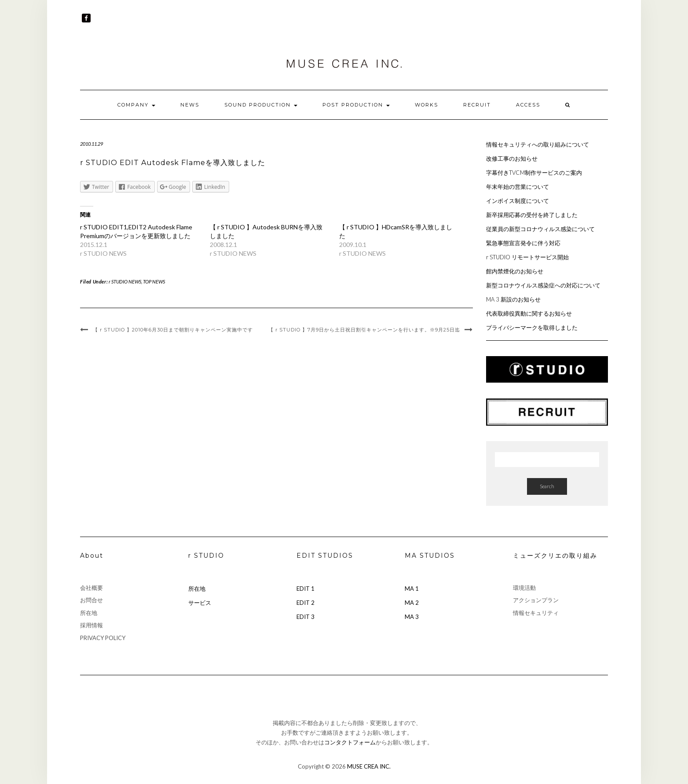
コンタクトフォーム (350, 742)
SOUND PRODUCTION (261, 105)
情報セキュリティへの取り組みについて (538, 144)
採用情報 (91, 625)
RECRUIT (477, 105)
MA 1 (412, 589)
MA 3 (412, 617)
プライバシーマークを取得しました (532, 328)
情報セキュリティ (536, 613)
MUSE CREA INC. (369, 766)
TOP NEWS (154, 282)
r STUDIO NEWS (125, 282)
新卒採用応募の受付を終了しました (532, 215)
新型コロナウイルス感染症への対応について (543, 285)
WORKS (426, 105)
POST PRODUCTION (356, 105)
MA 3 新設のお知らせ (513, 299)
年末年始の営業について (518, 187)
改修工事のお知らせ (512, 158)
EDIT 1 (306, 589)
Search (547, 486)
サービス (200, 603)
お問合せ (91, 600)
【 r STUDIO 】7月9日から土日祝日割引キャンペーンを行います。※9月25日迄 (364, 330)
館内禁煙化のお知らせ (515, 271)
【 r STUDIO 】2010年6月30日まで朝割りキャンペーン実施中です (173, 330)
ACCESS (528, 105)
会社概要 (91, 588)
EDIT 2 (306, 603)
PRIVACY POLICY (103, 638)
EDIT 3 (306, 617)
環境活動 (524, 588)
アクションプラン (536, 600)
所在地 (89, 613)
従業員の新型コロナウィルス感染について (540, 229)
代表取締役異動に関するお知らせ (529, 313)
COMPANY (136, 105)
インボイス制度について (518, 201)
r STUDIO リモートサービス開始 (527, 257)
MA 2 (412, 603)
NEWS (190, 105)
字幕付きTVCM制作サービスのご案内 (534, 173)
